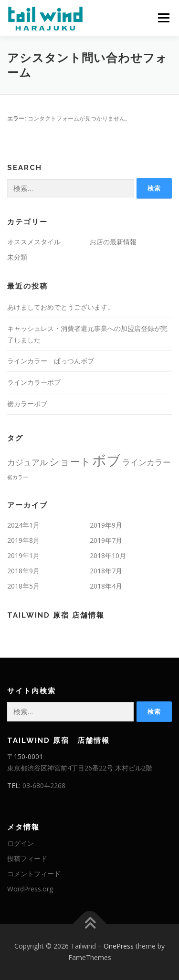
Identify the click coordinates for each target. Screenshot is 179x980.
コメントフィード (34, 874)
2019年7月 (106, 540)
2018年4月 (106, 586)
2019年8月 (23, 540)
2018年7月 (106, 571)
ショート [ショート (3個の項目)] (70, 461)
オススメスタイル (34, 242)
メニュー (163, 18)
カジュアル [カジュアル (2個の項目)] (27, 462)
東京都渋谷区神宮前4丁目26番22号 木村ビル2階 (80, 768)
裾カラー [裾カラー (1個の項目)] (18, 477)
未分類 (17, 257)
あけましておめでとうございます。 (61, 307)
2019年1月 (23, 555)
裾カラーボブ (27, 404)
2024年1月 (23, 525)
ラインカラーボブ (34, 382)
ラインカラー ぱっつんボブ (51, 361)
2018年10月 (108, 555)
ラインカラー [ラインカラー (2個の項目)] (147, 462)
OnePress (119, 946)
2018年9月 (23, 571)
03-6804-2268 (44, 785)
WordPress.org (30, 889)
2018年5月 (23, 586)
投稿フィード (27, 858)
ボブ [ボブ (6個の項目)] (106, 460)
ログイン (21, 843)
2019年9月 (106, 525)
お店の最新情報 (113, 242)
